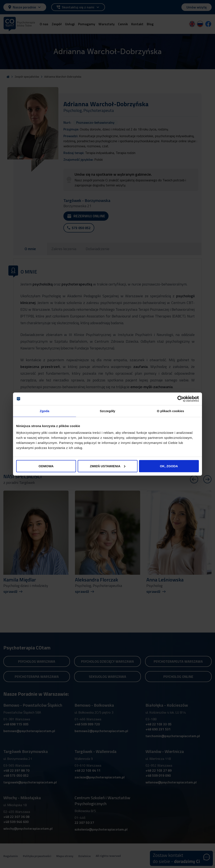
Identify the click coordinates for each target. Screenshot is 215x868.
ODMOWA (46, 466)
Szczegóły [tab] (107, 411)
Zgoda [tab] (45, 411)
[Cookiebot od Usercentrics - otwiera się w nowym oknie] (180, 399)
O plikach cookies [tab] (170, 411)
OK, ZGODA (169, 466)
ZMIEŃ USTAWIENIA (108, 466)
